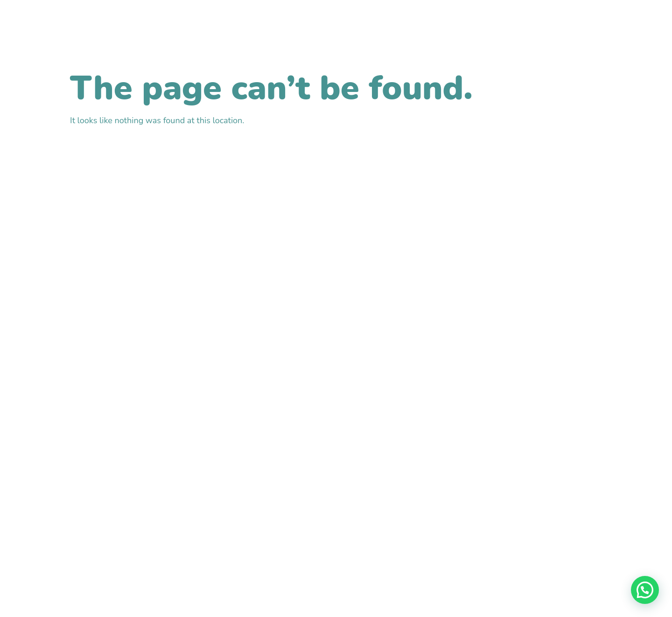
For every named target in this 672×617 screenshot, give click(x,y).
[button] (645, 590)
